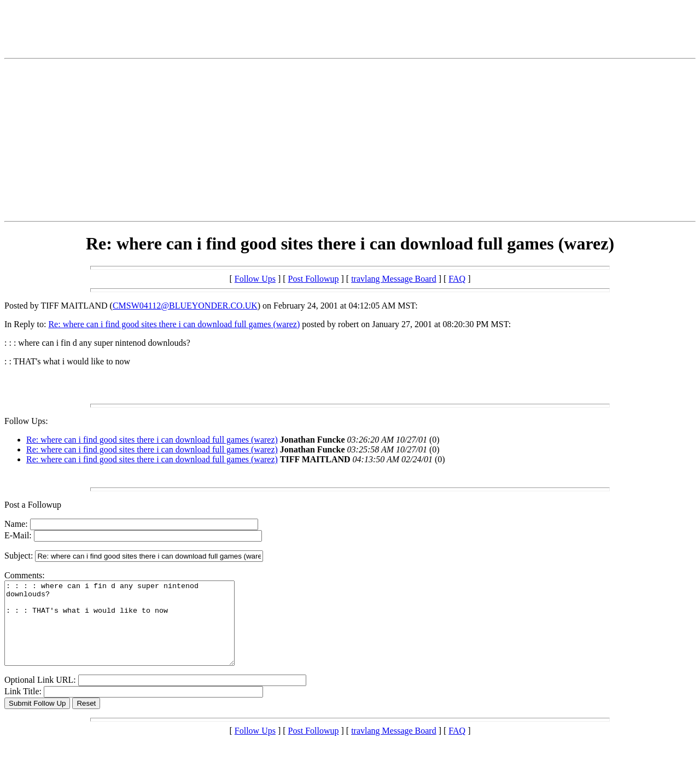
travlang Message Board (394, 279)
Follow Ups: (26, 421)
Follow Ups (255, 279)
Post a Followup (33, 505)
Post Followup (314, 279)
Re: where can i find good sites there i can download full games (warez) (174, 324)
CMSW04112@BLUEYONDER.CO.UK (185, 306)
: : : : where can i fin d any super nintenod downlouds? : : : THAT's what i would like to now (133, 631)
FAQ (457, 279)
